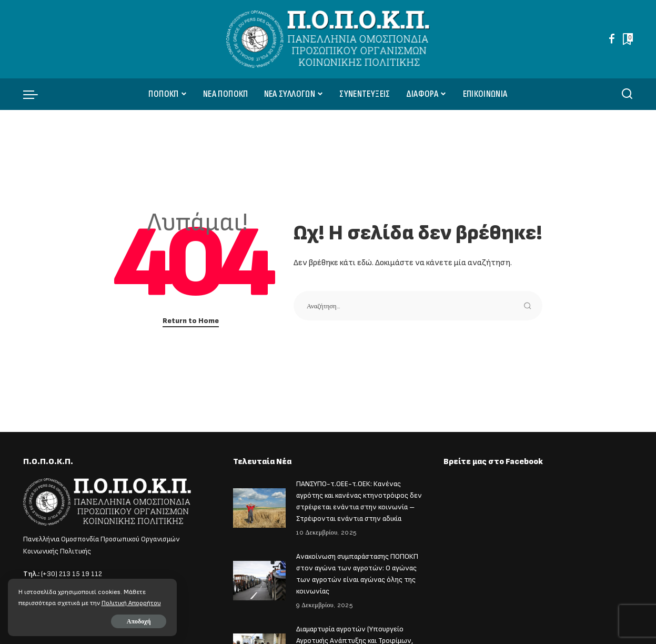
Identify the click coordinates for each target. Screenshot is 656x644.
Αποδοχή (127, 621)
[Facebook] (612, 39)
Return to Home (191, 321)
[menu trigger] (36, 94)
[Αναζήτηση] (627, 94)
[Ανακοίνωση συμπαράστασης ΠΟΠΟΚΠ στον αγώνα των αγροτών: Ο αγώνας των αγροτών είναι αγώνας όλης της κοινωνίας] (259, 577)
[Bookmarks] (627, 39)
